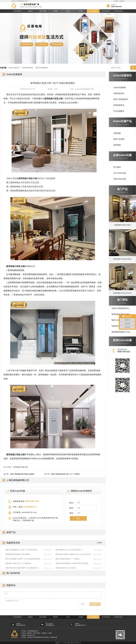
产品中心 (68, 11)
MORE (100, 543)
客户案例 (81, 11)
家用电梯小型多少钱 (21, 467)
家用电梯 (55, 11)
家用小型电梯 (43, 11)
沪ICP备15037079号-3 (72, 643)
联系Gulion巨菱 (118, 11)
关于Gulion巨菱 (106, 11)
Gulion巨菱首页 (18, 11)
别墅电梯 (30, 11)
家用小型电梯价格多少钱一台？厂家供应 (65, 474)
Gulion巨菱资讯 (93, 11)
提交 (78, 518)
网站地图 (122, 1)
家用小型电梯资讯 (42, 68)
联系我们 (116, 1)
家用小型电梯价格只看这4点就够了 (23, 474)
